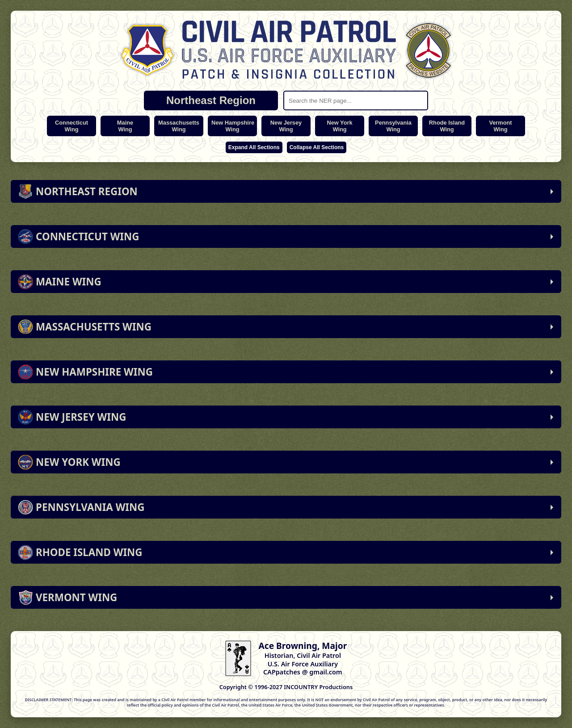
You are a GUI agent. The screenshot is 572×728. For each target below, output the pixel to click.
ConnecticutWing (71, 126)
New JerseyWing (286, 126)
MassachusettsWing (179, 126)
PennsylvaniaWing (393, 126)
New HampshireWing (233, 126)
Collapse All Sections (317, 147)
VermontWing (500, 126)
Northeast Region (211, 100)
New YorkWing (339, 126)
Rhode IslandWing (447, 126)
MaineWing (125, 126)
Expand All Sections (254, 147)
